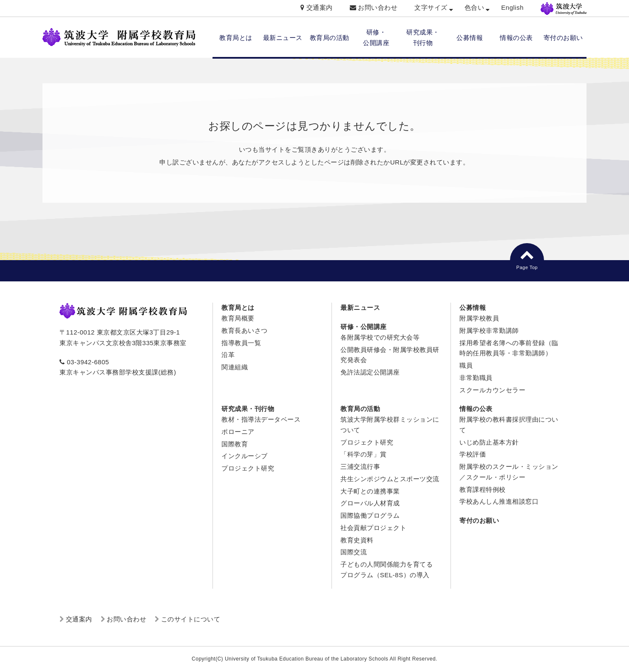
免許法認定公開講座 (370, 372)
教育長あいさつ (245, 330)
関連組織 (235, 367)
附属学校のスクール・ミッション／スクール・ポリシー (509, 472)
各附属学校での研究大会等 (380, 337)
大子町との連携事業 (370, 491)
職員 (466, 365)
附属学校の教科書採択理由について (509, 425)
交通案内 (320, 7)
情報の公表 (516, 38)
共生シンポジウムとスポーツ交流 (390, 479)
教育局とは (236, 38)
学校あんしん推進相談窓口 (499, 501)
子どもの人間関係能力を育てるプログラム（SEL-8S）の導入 (387, 570)
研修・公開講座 (364, 327)
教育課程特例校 (483, 489)
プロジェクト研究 (248, 468)
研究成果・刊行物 (248, 409)
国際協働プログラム (370, 515)
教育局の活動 (330, 38)
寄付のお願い (563, 38)
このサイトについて (191, 619)
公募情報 (470, 38)
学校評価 (473, 454)
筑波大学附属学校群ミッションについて (390, 425)
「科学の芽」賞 (364, 454)
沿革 (228, 355)
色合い (475, 7)
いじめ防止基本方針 (489, 442)
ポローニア (238, 432)
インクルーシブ (245, 456)
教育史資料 (357, 540)
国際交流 (354, 552)
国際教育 (235, 444)
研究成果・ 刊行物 (423, 37)
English (512, 7)
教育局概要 (238, 318)
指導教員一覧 (241, 343)
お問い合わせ (378, 7)
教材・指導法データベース (261, 419)
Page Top (527, 259)
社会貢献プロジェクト (373, 528)
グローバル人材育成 (370, 503)
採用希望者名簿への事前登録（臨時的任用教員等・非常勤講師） (509, 348)
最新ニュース (283, 38)
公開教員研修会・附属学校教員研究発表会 (390, 355)
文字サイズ (431, 7)
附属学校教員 (479, 318)
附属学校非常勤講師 (489, 330)
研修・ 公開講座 (376, 37)
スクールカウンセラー (492, 390)
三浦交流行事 (360, 466)
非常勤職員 (476, 378)
